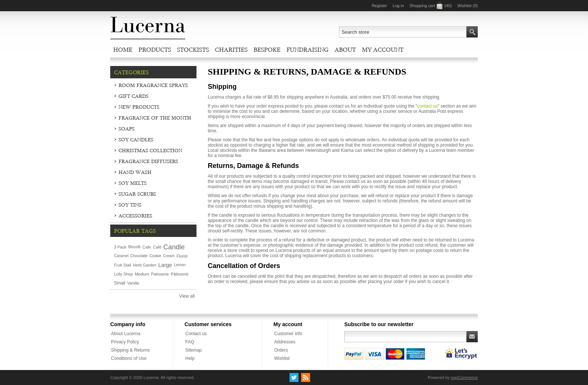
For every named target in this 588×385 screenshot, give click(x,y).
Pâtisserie (179, 274)
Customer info (288, 334)
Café (157, 247)
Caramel (121, 256)
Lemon (180, 265)
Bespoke (267, 49)
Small (120, 283)
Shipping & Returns (130, 350)
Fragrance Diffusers (148, 161)
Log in (398, 6)
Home (123, 49)
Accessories (135, 216)
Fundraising (307, 49)
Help (190, 358)
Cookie (155, 256)
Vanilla (133, 283)
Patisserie (160, 274)
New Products (139, 107)
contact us (428, 106)
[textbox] (403, 32)
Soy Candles (136, 139)
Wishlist (282, 358)
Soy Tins (130, 205)
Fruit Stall (123, 265)
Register (379, 6)
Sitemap (193, 350)
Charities (231, 49)
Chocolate (139, 256)
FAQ (190, 342)
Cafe (147, 247)
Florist (182, 256)
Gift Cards (133, 96)
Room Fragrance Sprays (153, 85)
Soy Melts (133, 183)
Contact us (196, 334)
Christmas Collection (150, 150)
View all (187, 296)
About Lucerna (126, 334)
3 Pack (120, 247)
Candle (174, 247)
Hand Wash (135, 172)
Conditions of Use (129, 358)
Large (165, 265)
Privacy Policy (125, 342)
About (345, 49)
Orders (281, 350)
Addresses (285, 342)
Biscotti (134, 247)
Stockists (193, 49)
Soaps (127, 129)
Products (155, 49)
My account (383, 49)
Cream (169, 256)
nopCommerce (464, 378)
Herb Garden (145, 265)
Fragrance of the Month (155, 118)
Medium (142, 274)
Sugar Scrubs (137, 194)
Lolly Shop (123, 274)
